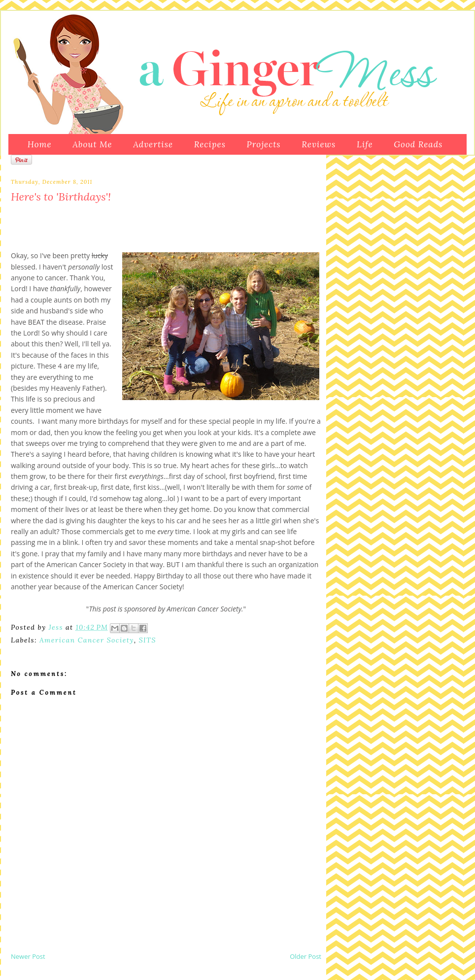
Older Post (305, 956)
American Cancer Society (87, 640)
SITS (148, 640)
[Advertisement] (126, 929)
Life (365, 144)
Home (40, 144)
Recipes (210, 144)
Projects (264, 144)
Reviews (319, 144)
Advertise (153, 144)
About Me (92, 144)
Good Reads (418, 144)
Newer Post (28, 956)
